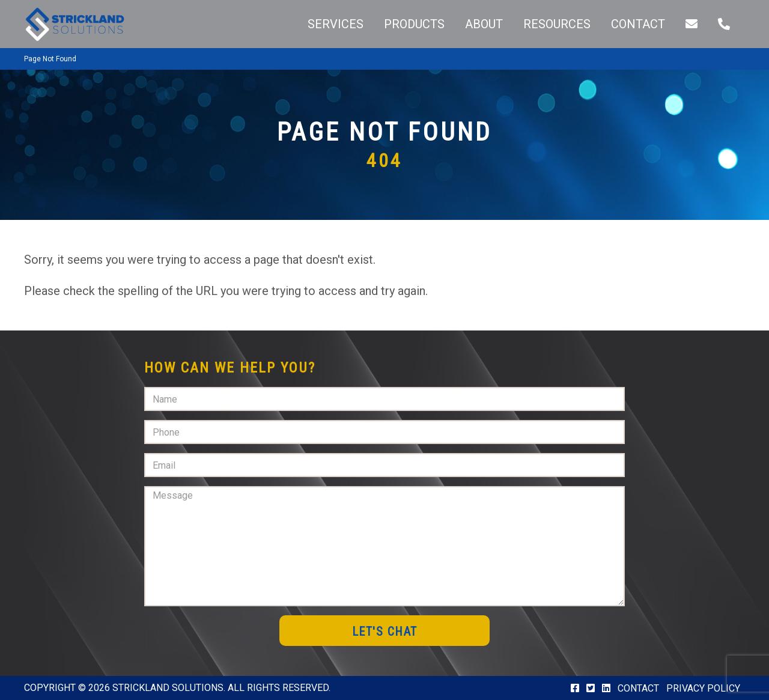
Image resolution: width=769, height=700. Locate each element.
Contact (638, 688)
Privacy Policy (703, 688)
